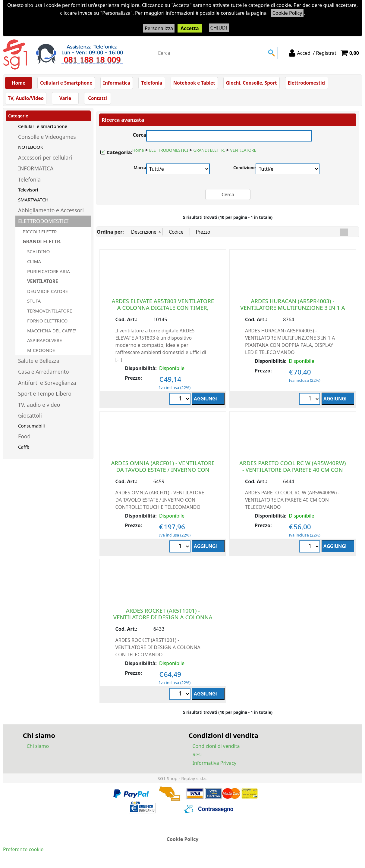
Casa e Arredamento (44, 372)
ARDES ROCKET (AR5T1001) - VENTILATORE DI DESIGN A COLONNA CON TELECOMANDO (163, 617)
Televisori (28, 190)
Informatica (117, 83)
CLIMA (34, 261)
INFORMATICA (36, 168)
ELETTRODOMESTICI (43, 221)
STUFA (34, 301)
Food (24, 436)
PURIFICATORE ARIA (49, 271)
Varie (65, 98)
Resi (197, 754)
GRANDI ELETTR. (42, 241)
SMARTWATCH (33, 200)
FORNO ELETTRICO (47, 321)
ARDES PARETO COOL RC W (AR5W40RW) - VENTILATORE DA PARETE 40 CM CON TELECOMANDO (293, 470)
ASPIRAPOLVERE (45, 340)
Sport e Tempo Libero (45, 394)
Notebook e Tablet (194, 83)
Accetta (190, 28)
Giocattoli (30, 415)
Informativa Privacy (215, 763)
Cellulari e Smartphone (66, 83)
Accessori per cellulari (45, 157)
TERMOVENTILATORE (50, 311)
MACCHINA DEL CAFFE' (52, 331)
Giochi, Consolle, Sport (252, 83)
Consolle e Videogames (47, 137)
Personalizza (159, 28)
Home (19, 83)
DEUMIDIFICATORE (47, 291)
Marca (140, 168)
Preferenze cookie (23, 849)
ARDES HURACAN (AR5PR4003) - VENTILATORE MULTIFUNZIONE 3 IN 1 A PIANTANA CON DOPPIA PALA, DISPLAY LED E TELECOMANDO (293, 311)
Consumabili (31, 426)
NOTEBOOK (31, 147)
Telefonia (152, 83)
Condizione (245, 168)
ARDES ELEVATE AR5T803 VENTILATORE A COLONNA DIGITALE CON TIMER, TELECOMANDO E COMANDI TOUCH (163, 308)
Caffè (24, 447)
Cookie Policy (287, 13)
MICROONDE (41, 350)
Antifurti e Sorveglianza (47, 383)
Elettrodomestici (307, 83)
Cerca (140, 134)
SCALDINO (38, 251)
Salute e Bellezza (39, 361)
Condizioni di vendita (216, 746)
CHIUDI (219, 28)
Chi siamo (38, 746)
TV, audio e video (39, 405)
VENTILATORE (42, 281)
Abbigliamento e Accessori (51, 210)
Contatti (98, 98)
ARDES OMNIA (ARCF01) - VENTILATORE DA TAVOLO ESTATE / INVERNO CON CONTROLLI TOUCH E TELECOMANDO (163, 470)
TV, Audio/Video (26, 98)
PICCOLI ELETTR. (40, 232)
